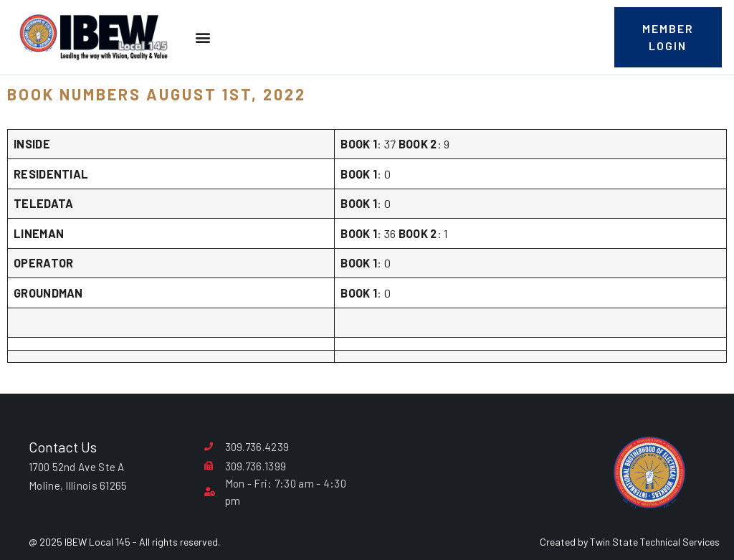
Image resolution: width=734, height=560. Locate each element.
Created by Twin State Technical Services (630, 542)
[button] (202, 38)
